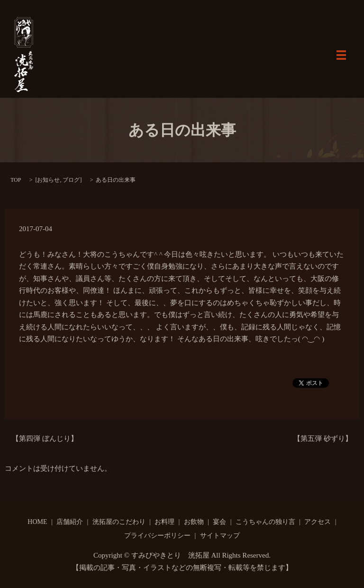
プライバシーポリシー (157, 536)
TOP (16, 180)
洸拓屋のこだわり (119, 522)
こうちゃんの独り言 (265, 522)
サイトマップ (220, 536)
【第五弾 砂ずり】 (323, 439)
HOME (37, 522)
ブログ (71, 180)
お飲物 (194, 522)
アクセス (318, 522)
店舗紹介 (70, 522)
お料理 (164, 522)
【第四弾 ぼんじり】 (45, 439)
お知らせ (48, 180)
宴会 (219, 522)
